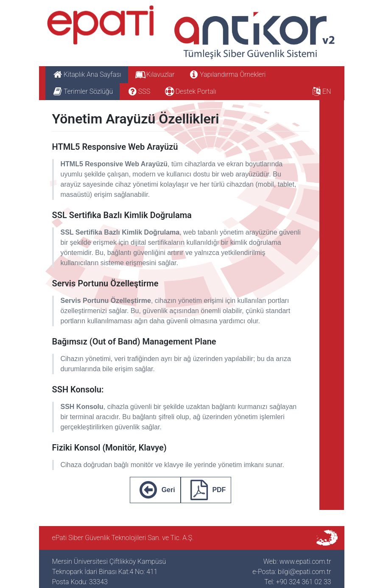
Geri (155, 490)
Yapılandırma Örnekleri (227, 74)
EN (321, 91)
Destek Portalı (190, 91)
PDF (206, 490)
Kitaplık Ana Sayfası (87, 74)
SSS (138, 91)
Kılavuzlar (155, 74)
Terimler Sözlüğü (83, 91)
